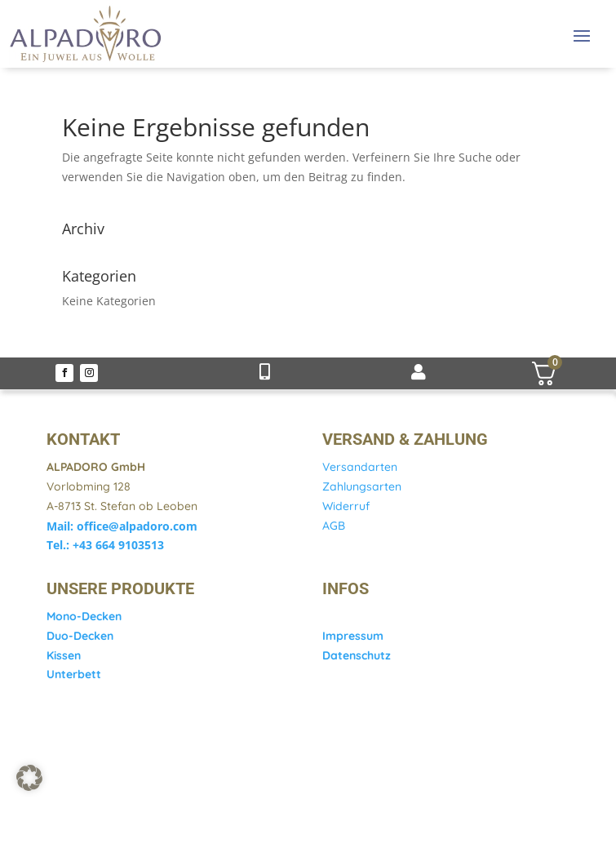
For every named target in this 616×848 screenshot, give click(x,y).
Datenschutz (357, 655)
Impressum (353, 636)
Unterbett (74, 674)
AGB (334, 526)
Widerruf (346, 506)
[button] (29, 778)
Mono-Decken (84, 616)
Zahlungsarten (362, 486)
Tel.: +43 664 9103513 (105, 545)
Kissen (64, 655)
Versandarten (360, 467)
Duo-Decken (80, 636)
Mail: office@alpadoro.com (122, 526)
